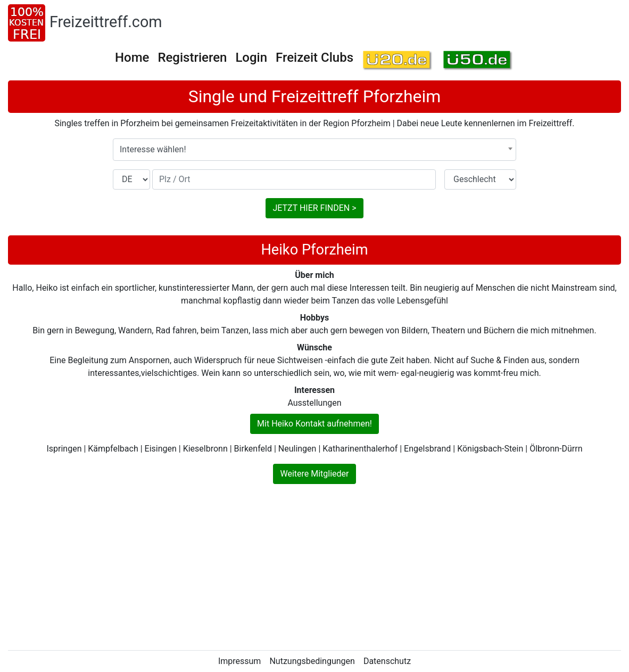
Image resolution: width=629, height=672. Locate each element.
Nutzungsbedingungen (312, 661)
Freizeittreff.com (106, 22)
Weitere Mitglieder (314, 474)
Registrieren (192, 58)
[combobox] (314, 150)
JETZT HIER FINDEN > (314, 208)
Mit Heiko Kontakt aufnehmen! (314, 424)
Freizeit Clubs (314, 58)
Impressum (240, 661)
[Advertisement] (314, 567)
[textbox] (314, 150)
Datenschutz (387, 661)
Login (251, 58)
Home (132, 58)
